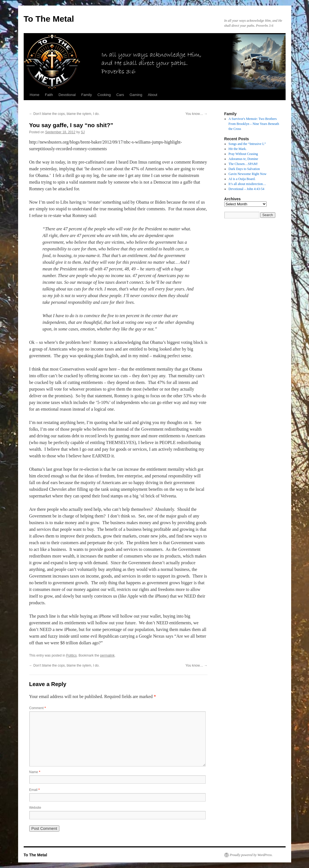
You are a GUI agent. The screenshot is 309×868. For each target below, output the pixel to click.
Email (35, 790)
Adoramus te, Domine (243, 159)
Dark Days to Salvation (244, 169)
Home (35, 95)
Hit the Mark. (238, 149)
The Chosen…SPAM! (243, 164)
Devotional (67, 95)
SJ (83, 132)
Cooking (104, 95)
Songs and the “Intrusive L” (247, 144)
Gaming (136, 95)
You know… (197, 114)
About (153, 95)
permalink (107, 655)
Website (35, 808)
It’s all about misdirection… (247, 184)
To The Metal (49, 19)
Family (87, 95)
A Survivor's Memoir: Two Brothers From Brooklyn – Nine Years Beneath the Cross (254, 124)
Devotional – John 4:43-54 (246, 189)
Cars (120, 95)
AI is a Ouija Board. (242, 179)
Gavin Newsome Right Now (247, 174)
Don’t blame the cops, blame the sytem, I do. (65, 114)
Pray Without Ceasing (243, 154)
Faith (49, 95)
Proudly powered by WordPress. (251, 855)
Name (35, 772)
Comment (38, 708)
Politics (71, 655)
